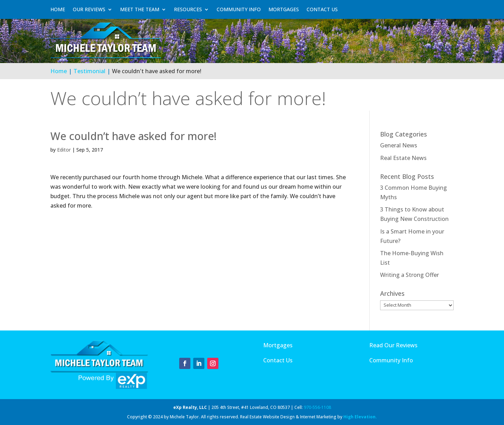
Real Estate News (403, 158)
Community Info (239, 9)
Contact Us (322, 9)
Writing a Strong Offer (409, 275)
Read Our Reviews (393, 345)
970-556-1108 (317, 407)
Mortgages (284, 9)
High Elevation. (360, 417)
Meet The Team (140, 9)
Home (58, 9)
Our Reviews (89, 9)
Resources (188, 9)
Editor (64, 150)
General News (399, 145)
